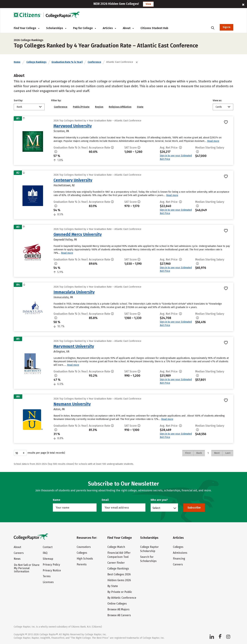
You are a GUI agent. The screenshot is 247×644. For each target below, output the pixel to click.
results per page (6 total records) (39, 453)
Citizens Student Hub (154, 28)
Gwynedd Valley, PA (65, 240)
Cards (219, 107)
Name (57, 500)
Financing (179, 559)
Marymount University (74, 346)
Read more (213, 141)
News (17, 559)
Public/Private (81, 107)
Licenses (48, 582)
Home (17, 62)
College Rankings (36, 62)
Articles (109, 28)
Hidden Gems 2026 (119, 580)
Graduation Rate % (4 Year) (67, 62)
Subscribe (194, 508)
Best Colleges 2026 (119, 574)
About (128, 28)
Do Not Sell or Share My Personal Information (27, 568)
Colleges (82, 553)
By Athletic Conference (122, 598)
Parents (82, 564)
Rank (19, 107)
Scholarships (56, 28)
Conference (94, 62)
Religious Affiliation (120, 107)
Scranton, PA (61, 131)
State (140, 107)
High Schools (85, 559)
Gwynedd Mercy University (78, 234)
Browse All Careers (119, 615)
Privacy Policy (51, 565)
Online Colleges (117, 604)
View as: (217, 101)
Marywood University (73, 126)
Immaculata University (74, 292)
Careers (19, 553)
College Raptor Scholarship (149, 549)
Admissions (180, 553)
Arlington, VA (61, 352)
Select (156, 508)
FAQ (45, 553)
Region (99, 107)
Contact (48, 547)
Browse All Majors (118, 609)
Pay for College (84, 28)
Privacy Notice (52, 570)
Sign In (227, 27)
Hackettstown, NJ (64, 185)
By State (113, 586)
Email (105, 500)
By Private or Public (120, 592)
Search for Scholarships (148, 559)
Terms (47, 576)
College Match (116, 547)
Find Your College (27, 28)
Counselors (84, 547)
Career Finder (116, 563)
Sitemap (48, 559)
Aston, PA (59, 409)
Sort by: (18, 101)
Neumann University (72, 404)
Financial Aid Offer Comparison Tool (119, 555)
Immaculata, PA (63, 297)
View (148, 4)
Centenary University (73, 180)
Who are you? (159, 500)
